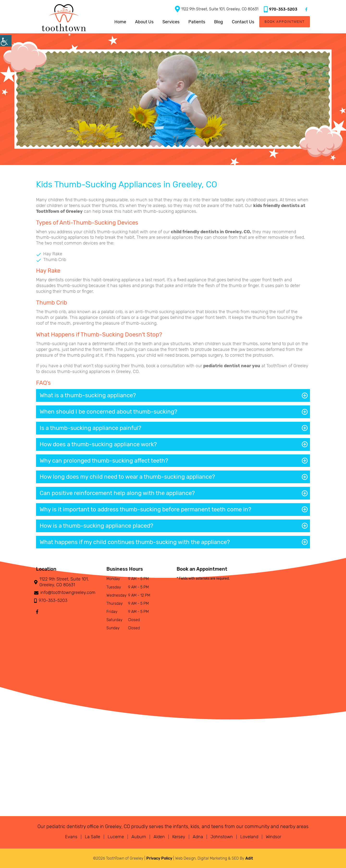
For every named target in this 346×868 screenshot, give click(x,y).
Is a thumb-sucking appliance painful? (90, 428)
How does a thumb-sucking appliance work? (98, 444)
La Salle (93, 837)
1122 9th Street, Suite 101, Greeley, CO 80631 (217, 9)
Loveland (249, 837)
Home (120, 22)
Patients (197, 22)
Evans (71, 837)
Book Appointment (285, 21)
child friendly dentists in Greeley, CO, (211, 232)
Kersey (179, 837)
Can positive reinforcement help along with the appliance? (117, 493)
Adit (249, 858)
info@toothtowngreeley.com (66, 593)
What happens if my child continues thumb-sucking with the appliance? (135, 542)
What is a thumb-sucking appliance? (88, 395)
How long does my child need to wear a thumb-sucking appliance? (127, 477)
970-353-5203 (281, 9)
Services (171, 22)
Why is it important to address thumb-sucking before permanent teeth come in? (145, 509)
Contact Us (243, 22)
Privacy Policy (159, 858)
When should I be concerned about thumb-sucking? (108, 412)
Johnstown (222, 837)
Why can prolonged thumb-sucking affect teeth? (104, 461)
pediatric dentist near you (232, 366)
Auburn (139, 837)
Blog (219, 22)
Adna (198, 837)
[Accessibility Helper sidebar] (6, 41)
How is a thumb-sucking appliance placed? (96, 526)
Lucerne (116, 837)
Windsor (273, 837)
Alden (159, 837)
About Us (144, 22)
